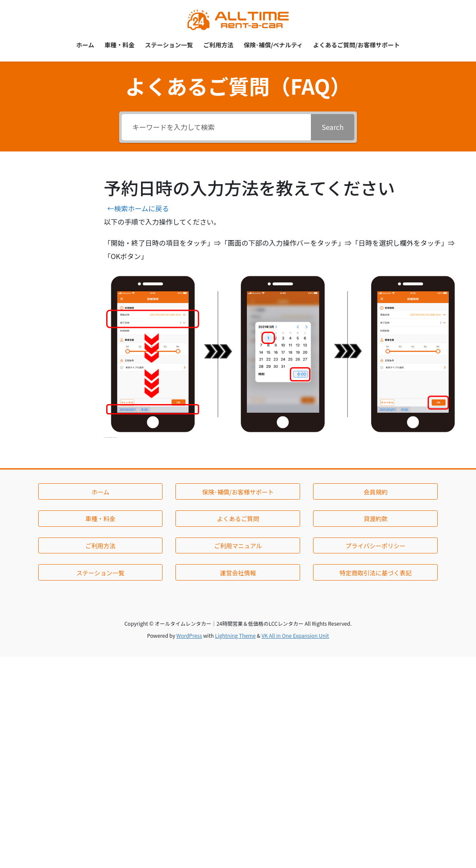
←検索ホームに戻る (138, 208)
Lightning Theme (235, 635)
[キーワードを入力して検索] (217, 127)
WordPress (189, 635)
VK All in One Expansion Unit (295, 635)
